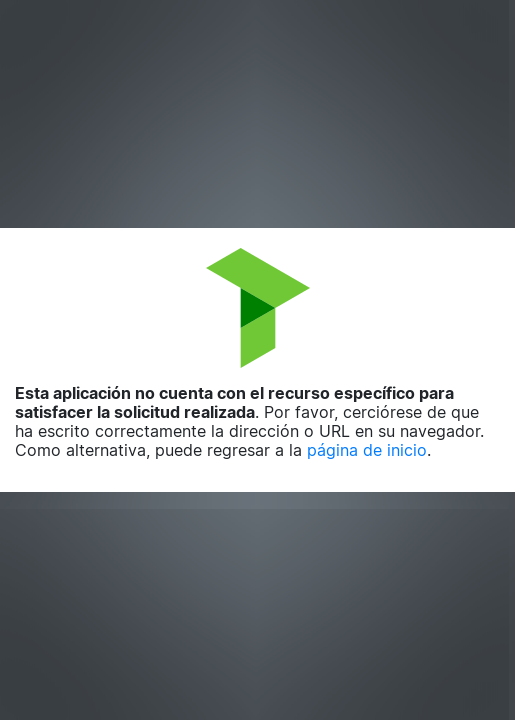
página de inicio (367, 450)
